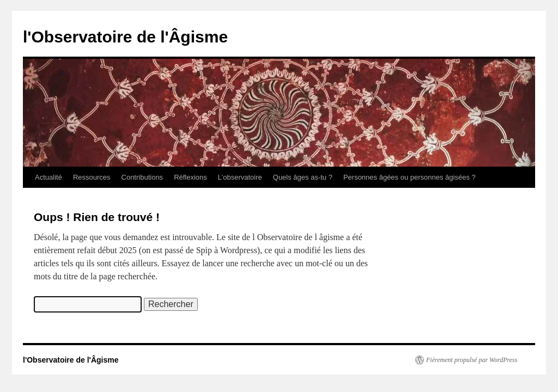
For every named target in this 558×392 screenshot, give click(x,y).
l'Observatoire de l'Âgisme (125, 37)
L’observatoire (240, 177)
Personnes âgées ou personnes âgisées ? (410, 177)
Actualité (48, 177)
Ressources (92, 177)
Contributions (142, 177)
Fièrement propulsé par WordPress (472, 360)
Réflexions (190, 177)
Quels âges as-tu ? (303, 177)
